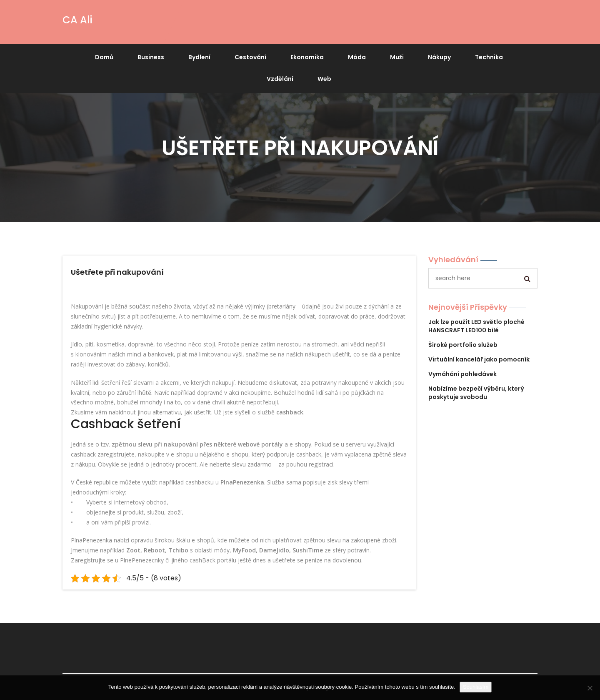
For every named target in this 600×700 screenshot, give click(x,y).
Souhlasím (476, 687)
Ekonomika (307, 57)
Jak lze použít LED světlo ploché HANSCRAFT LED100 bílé (476, 326)
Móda (357, 57)
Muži (397, 57)
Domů (104, 57)
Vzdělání (280, 79)
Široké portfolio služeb (463, 345)
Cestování (250, 57)
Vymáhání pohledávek (462, 374)
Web (324, 79)
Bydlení (199, 57)
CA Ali (77, 20)
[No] (590, 688)
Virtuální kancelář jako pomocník (479, 359)
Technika (489, 57)
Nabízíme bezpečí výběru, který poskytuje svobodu (476, 393)
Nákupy (439, 57)
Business (151, 57)
